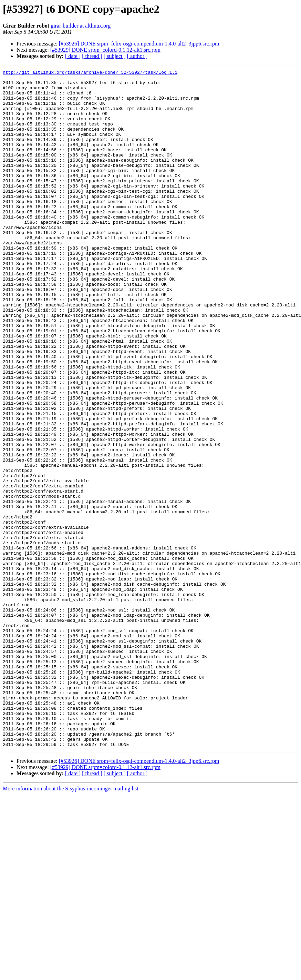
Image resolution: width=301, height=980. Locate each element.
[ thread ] (92, 56)
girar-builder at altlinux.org (81, 26)
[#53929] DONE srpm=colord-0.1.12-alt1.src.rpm (105, 50)
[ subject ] (115, 56)
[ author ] (137, 56)
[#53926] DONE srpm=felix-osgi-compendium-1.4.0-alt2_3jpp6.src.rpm (139, 44)
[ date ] (73, 56)
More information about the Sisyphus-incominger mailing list (71, 924)
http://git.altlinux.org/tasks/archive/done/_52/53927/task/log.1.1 (90, 73)
